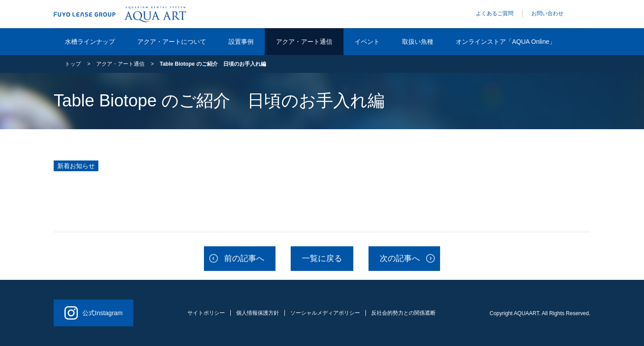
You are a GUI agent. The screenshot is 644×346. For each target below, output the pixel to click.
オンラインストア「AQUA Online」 (506, 42)
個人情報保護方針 (258, 313)
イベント (367, 42)
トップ (73, 64)
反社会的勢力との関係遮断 (403, 313)
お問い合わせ (547, 13)
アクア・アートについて (172, 42)
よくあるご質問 (495, 13)
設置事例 (241, 42)
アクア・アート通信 (304, 42)
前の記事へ (244, 258)
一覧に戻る (322, 258)
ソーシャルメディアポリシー (325, 313)
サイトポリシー (206, 313)
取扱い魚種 (418, 42)
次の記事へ (400, 258)
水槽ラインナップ (90, 42)
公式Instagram (93, 313)
